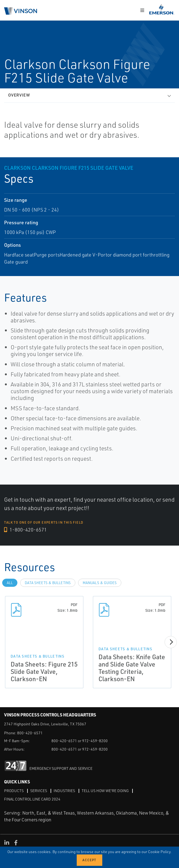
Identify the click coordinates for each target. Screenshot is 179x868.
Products (14, 791)
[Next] (171, 642)
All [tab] (10, 583)
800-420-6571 (30, 733)
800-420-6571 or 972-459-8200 (80, 741)
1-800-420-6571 (25, 530)
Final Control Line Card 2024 (32, 799)
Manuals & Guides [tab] (100, 583)
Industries (64, 791)
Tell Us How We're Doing (105, 791)
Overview (19, 95)
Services (39, 791)
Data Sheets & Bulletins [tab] (48, 583)
